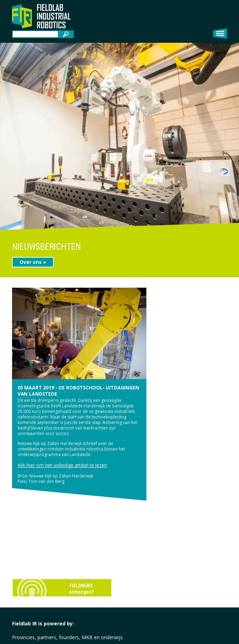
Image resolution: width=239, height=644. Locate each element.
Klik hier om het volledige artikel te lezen (62, 465)
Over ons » (33, 262)
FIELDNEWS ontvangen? (81, 589)
